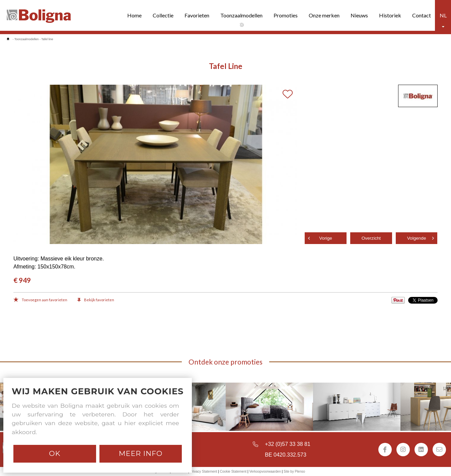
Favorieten (197, 15)
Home (134, 15)
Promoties (286, 15)
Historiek (390, 15)
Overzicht (371, 238)
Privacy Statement (203, 471)
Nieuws (359, 15)
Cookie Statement (233, 471)
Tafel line (47, 39)
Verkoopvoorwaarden (265, 471)
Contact (422, 15)
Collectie (163, 15)
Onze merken (324, 15)
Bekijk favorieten (96, 300)
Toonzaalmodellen (241, 15)
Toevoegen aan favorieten (40, 300)
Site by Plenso (294, 471)
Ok (55, 453)
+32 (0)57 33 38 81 (288, 444)
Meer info (141, 453)
